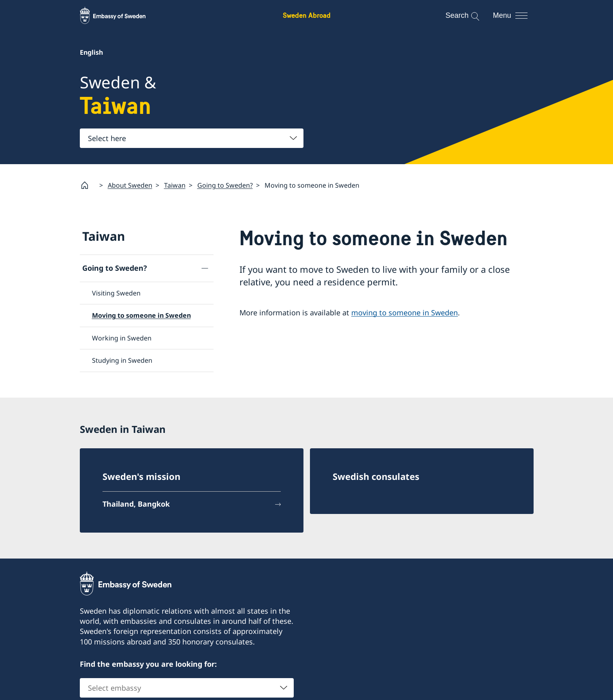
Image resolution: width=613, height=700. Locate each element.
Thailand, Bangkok (136, 504)
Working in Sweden (122, 338)
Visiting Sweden (116, 293)
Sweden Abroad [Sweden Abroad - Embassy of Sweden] (307, 15)
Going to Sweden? (225, 185)
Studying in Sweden (122, 360)
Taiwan (175, 185)
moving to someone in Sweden (405, 312)
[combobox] (192, 138)
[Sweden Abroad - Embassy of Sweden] (120, 15)
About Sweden (130, 185)
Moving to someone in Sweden (141, 315)
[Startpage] (88, 185)
